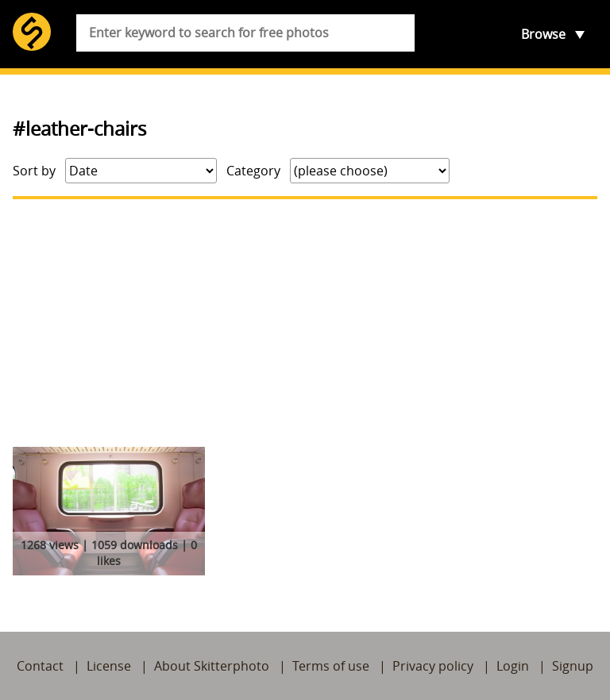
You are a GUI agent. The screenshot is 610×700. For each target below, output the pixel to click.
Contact (40, 666)
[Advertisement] (305, 323)
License (109, 666)
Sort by (34, 171)
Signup (573, 666)
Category (253, 171)
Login (513, 666)
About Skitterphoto (212, 666)
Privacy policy (433, 666)
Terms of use (331, 666)
